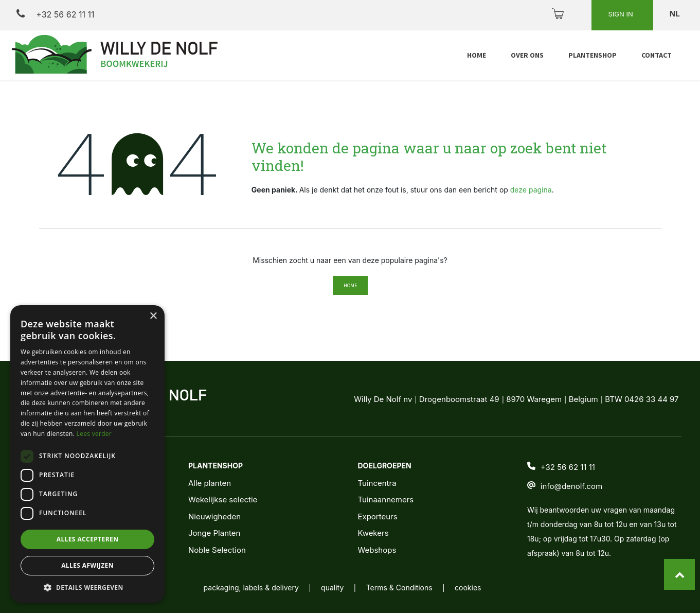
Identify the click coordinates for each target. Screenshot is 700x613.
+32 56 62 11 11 (55, 14)
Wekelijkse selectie (223, 500)
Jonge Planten (214, 533)
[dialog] (87, 454)
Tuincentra (377, 483)
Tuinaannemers (385, 500)
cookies (468, 588)
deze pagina (531, 190)
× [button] (153, 316)
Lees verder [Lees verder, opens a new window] (94, 434)
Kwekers (373, 533)
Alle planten (210, 483)
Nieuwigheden (214, 516)
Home (350, 285)
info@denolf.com (571, 486)
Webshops (377, 550)
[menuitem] (477, 55)
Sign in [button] (621, 14)
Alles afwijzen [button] (87, 565)
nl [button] (676, 14)
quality (332, 588)
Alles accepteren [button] (88, 539)
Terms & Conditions (399, 588)
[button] (87, 587)
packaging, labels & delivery (251, 588)
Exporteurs (377, 516)
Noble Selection (217, 550)
